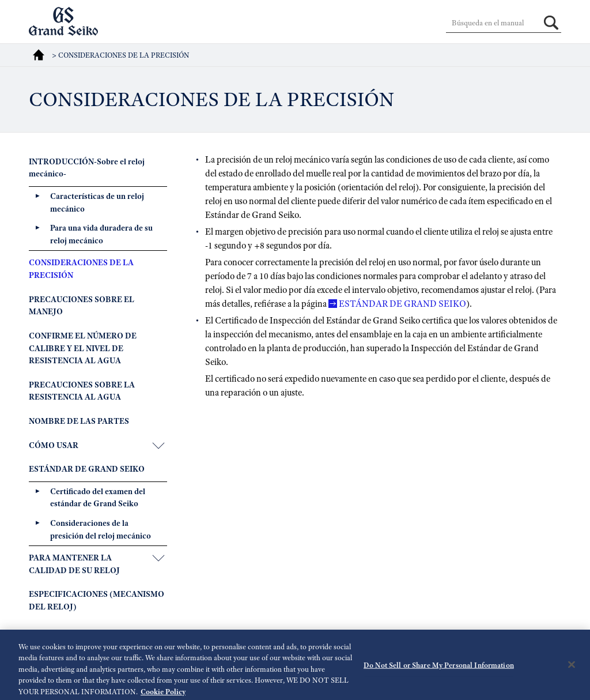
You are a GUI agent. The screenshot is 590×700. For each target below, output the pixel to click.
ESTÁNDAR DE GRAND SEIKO (402, 304)
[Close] (572, 668)
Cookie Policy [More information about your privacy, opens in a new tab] (163, 695)
